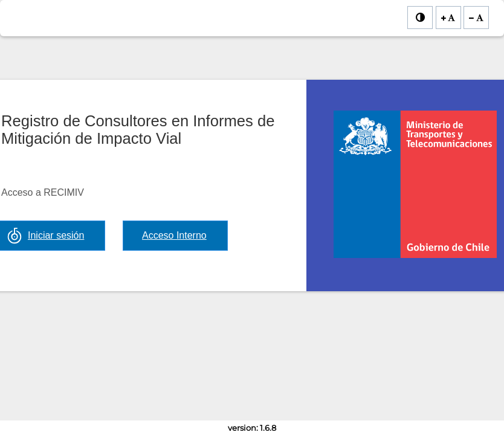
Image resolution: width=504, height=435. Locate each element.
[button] (175, 236)
